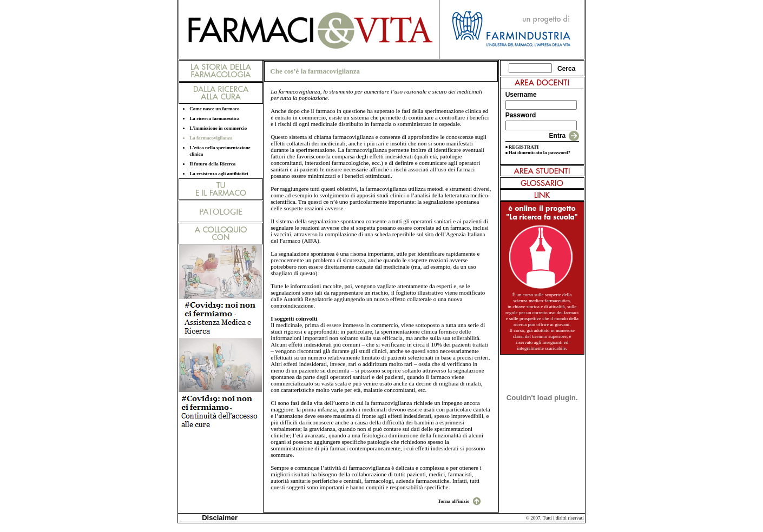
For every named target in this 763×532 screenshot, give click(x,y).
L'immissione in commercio (218, 128)
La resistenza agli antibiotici (219, 174)
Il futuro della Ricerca (212, 164)
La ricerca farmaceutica (214, 118)
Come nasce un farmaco (214, 109)
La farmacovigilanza (211, 138)
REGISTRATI (524, 147)
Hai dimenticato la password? (540, 152)
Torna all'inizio (453, 501)
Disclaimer (218, 518)
